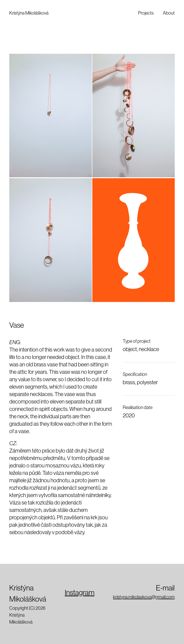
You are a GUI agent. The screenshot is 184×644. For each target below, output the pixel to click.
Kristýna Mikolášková (29, 13)
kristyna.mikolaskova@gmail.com (144, 597)
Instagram (80, 593)
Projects (146, 13)
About (169, 13)
